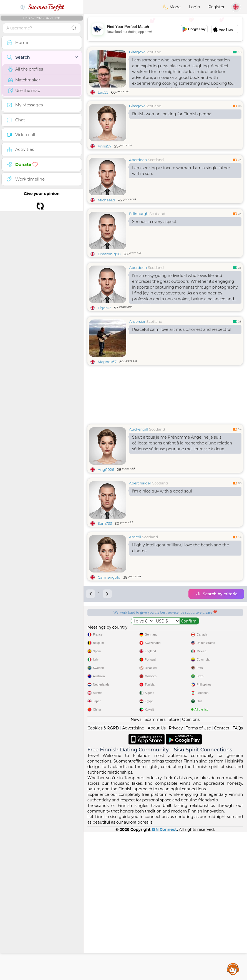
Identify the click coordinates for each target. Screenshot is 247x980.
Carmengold (109, 577)
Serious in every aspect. (155, 222)
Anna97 (105, 146)
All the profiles (25, 69)
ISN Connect (164, 977)
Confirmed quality (123, 663)
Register (216, 7)
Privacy (176, 876)
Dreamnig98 (109, 254)
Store (174, 867)
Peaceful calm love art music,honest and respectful (182, 329)
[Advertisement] (165, 29)
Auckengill (139, 429)
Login (195, 7)
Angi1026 (106, 469)
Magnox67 (107, 362)
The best (207, 663)
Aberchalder (140, 483)
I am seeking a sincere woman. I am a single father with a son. (181, 171)
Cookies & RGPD (103, 876)
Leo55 (103, 92)
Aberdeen (138, 160)
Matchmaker (24, 80)
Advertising (133, 876)
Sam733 (105, 523)
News (136, 867)
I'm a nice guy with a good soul (162, 491)
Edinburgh (139, 214)
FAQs (238, 876)
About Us (157, 876)
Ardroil (135, 537)
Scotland (153, 52)
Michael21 (106, 200)
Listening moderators (207, 631)
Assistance (233, 969)
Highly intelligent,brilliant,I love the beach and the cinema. (181, 548)
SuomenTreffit (42, 7)
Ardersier (137, 321)
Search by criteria (216, 594)
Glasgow (137, 52)
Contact (222, 876)
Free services (123, 631)
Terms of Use (198, 876)
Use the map (24, 91)
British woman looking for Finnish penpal (172, 114)
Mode (172, 7)
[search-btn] (74, 28)
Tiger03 (104, 308)
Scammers (155, 867)
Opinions (191, 867)
